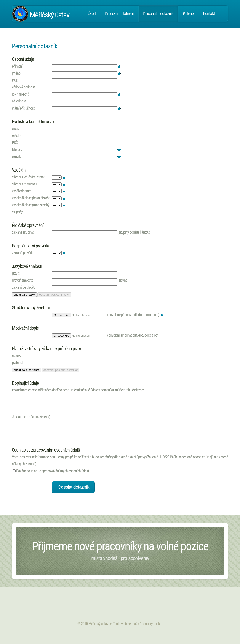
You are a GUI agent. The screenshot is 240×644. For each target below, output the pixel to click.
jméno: (16, 73)
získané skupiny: (23, 232)
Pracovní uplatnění (119, 14)
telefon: (17, 149)
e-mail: (16, 157)
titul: (15, 80)
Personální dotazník (158, 14)
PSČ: (15, 142)
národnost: (19, 101)
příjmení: (18, 66)
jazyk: (16, 273)
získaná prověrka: (23, 253)
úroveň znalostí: (22, 280)
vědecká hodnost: (24, 87)
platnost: (18, 363)
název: (16, 355)
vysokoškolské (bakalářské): (31, 198)
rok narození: (20, 94)
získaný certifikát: (23, 287)
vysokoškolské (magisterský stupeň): (31, 208)
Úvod (92, 14)
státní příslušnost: (23, 108)
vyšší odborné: (21, 191)
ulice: (15, 128)
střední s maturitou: (25, 184)
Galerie (188, 14)
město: (16, 136)
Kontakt (209, 14)
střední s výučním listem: (28, 177)
